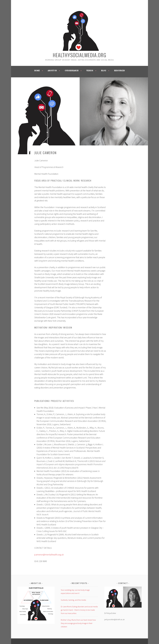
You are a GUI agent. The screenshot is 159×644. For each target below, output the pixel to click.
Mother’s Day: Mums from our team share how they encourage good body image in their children (78, 623)
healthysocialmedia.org (80, 55)
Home (37, 71)
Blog (104, 71)
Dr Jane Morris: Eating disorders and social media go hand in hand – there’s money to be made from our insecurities (79, 610)
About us (52, 71)
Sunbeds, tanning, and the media (73, 600)
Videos (90, 71)
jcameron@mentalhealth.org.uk (49, 555)
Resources (119, 71)
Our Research (72, 71)
